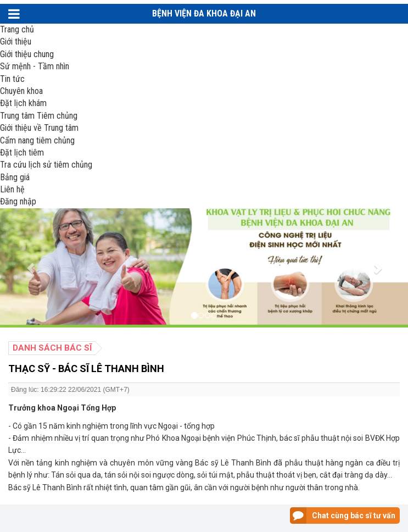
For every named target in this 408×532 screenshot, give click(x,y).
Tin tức (12, 79)
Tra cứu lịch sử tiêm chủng (46, 165)
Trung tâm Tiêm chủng (39, 116)
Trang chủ (17, 29)
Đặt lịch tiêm (22, 153)
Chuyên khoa (21, 91)
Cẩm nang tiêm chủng (37, 140)
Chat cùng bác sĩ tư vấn (354, 516)
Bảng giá (15, 177)
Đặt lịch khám (23, 103)
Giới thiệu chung (27, 54)
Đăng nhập (18, 201)
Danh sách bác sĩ (52, 348)
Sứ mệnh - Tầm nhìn (35, 66)
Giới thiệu (16, 41)
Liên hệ (12, 189)
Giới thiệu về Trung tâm (39, 128)
